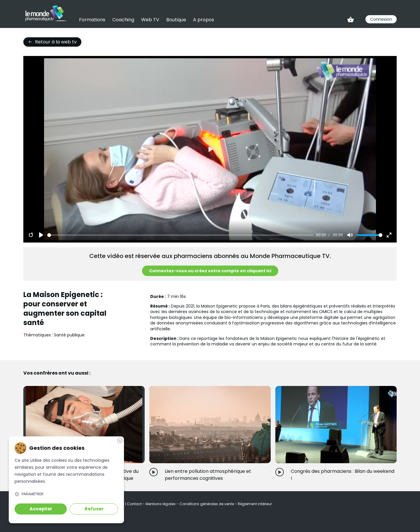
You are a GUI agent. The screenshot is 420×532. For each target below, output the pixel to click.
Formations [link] (92, 20)
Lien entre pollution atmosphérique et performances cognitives (208, 475)
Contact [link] (135, 504)
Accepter (41, 509)
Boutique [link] (176, 20)
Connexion (381, 19)
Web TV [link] (150, 20)
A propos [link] (204, 20)
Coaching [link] (123, 20)
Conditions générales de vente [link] (207, 504)
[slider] (181, 235)
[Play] (41, 235)
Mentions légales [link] (161, 504)
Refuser (94, 509)
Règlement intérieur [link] (255, 504)
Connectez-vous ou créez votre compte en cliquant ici (210, 271)
